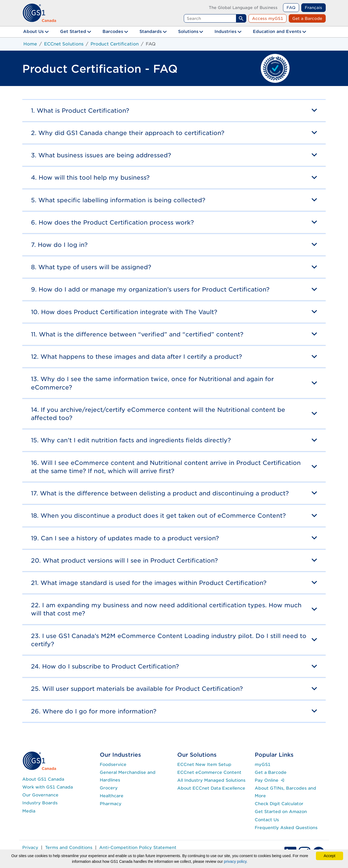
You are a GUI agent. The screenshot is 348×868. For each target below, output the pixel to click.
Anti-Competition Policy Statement (138, 847)
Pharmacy (111, 804)
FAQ (291, 7)
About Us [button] (33, 31)
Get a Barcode (307, 18)
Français (313, 7)
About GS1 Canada (43, 779)
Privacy (30, 847)
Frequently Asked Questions (286, 828)
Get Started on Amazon (281, 812)
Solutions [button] (188, 31)
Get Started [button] (73, 31)
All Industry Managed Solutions (211, 780)
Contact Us (267, 820)
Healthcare (112, 796)
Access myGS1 (268, 18)
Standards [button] (151, 31)
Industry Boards (40, 803)
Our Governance (40, 795)
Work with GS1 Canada (48, 787)
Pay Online (270, 780)
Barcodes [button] (113, 31)
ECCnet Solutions (64, 44)
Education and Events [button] (277, 31)
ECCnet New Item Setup (204, 764)
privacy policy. (236, 861)
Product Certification (115, 44)
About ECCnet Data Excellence (211, 788)
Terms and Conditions (69, 847)
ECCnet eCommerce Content (209, 772)
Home (30, 44)
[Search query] (210, 18)
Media (29, 811)
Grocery (109, 788)
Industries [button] (226, 31)
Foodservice (113, 764)
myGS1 (263, 764)
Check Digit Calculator (279, 804)
